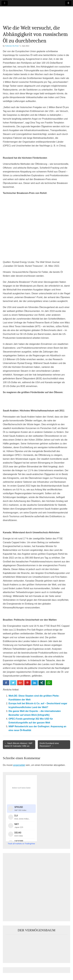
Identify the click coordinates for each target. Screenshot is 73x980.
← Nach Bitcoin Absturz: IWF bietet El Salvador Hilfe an (19, 744)
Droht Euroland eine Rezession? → (49, 744)
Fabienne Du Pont (12, 46)
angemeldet (19, 765)
